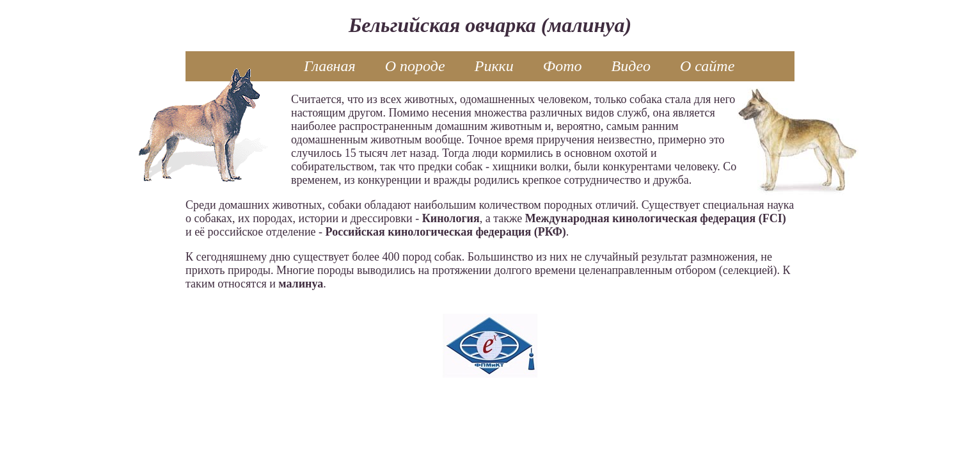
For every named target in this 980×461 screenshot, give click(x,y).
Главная (330, 66)
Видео (631, 66)
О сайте (707, 66)
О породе (415, 66)
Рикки (494, 66)
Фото (563, 66)
